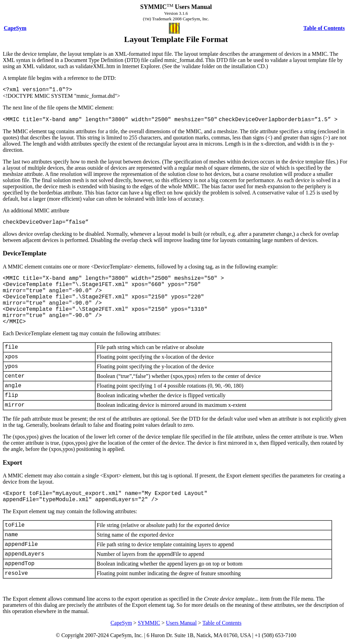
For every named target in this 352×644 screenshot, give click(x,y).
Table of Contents (222, 623)
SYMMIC (149, 623)
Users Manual (181, 623)
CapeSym (121, 623)
